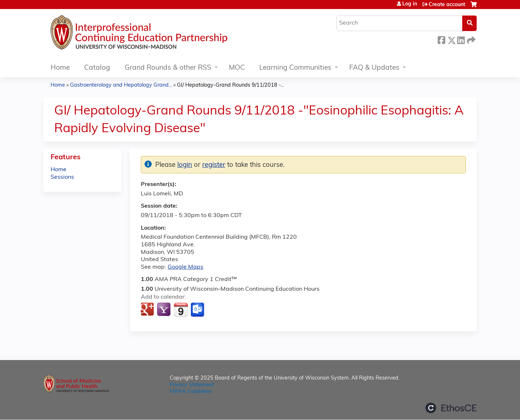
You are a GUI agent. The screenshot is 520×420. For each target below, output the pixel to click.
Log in (410, 4)
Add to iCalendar (181, 309)
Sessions (62, 177)
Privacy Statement (192, 385)
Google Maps (185, 267)
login (185, 165)
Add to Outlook (198, 310)
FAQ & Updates (374, 68)
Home (60, 68)
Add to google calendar (148, 310)
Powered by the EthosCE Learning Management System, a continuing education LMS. (451, 408)
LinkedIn (461, 39)
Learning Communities (295, 68)
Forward (471, 39)
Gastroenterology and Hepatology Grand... (121, 85)
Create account (447, 5)
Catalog (97, 68)
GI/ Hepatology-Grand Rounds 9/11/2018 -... (230, 85)
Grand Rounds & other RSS (168, 68)
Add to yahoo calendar (164, 310)
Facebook (441, 39)
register (214, 165)
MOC (237, 68)
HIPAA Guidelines (191, 392)
